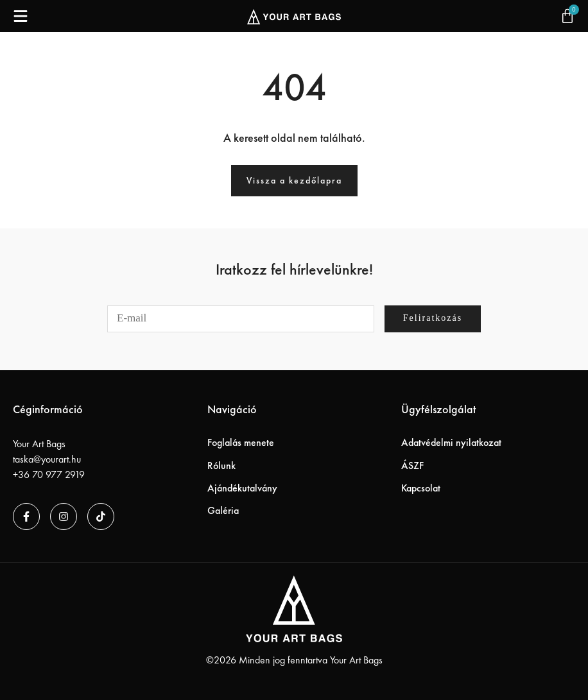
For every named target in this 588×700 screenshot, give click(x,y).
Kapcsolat (421, 488)
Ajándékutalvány (242, 488)
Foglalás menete (241, 442)
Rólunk (221, 465)
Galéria (223, 510)
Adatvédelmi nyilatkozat (451, 442)
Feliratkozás (433, 318)
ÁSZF (412, 465)
